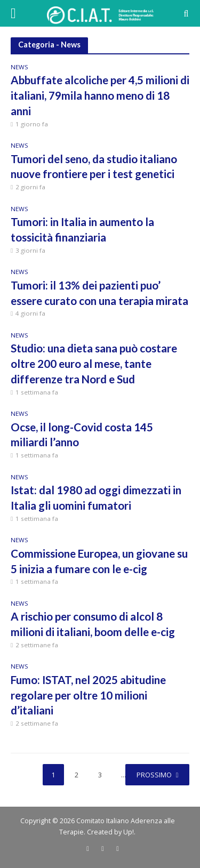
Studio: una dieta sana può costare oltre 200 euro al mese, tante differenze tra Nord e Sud (94, 364)
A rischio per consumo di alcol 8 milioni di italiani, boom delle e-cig (93, 624)
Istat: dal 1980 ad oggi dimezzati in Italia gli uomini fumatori (96, 498)
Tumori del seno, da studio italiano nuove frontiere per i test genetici (94, 167)
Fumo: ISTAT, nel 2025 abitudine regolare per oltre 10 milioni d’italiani (88, 695)
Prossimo (154, 775)
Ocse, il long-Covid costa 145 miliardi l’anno (82, 435)
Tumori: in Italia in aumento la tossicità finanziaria (82, 230)
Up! (129, 832)
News (19, 67)
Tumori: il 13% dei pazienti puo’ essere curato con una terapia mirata (99, 293)
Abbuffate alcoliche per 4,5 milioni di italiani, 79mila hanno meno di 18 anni (100, 95)
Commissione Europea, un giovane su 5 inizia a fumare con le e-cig (99, 561)
